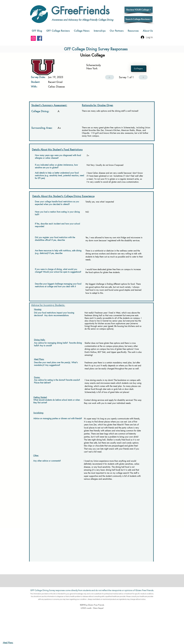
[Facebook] (40, 38)
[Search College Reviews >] (138, 19)
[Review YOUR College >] (139, 10)
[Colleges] (138, 68)
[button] (58, 31)
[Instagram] (33, 38)
